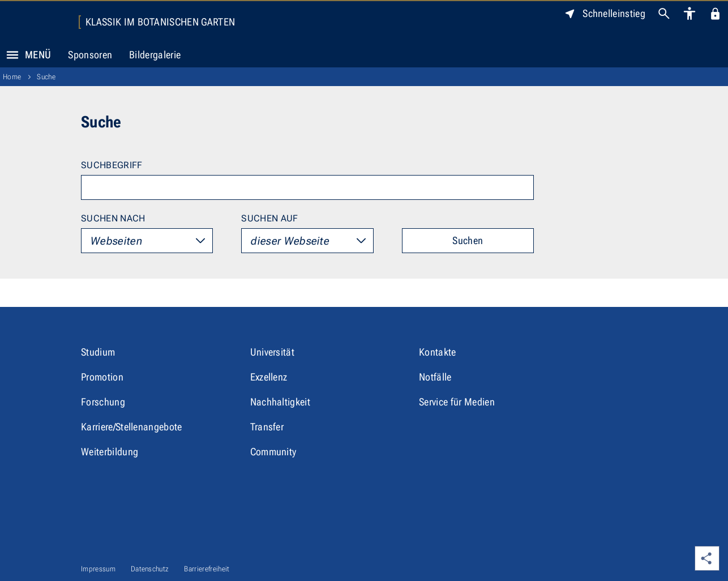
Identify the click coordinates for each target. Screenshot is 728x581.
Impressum (98, 569)
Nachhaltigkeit (280, 402)
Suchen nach (113, 218)
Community (273, 452)
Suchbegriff (112, 165)
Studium (98, 352)
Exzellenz (269, 377)
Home (12, 77)
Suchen (468, 240)
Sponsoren (90, 55)
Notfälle (435, 377)
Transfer (267, 427)
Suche (46, 77)
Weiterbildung (110, 452)
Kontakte (438, 352)
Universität (273, 352)
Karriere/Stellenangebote (132, 427)
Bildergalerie (155, 55)
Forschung (103, 402)
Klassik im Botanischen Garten (160, 22)
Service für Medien (457, 402)
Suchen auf (269, 218)
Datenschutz (150, 569)
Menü (25, 55)
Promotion (102, 377)
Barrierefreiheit (207, 569)
